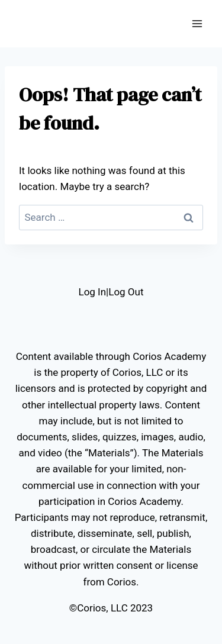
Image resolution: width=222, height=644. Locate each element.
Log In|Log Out (111, 292)
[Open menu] (197, 23)
